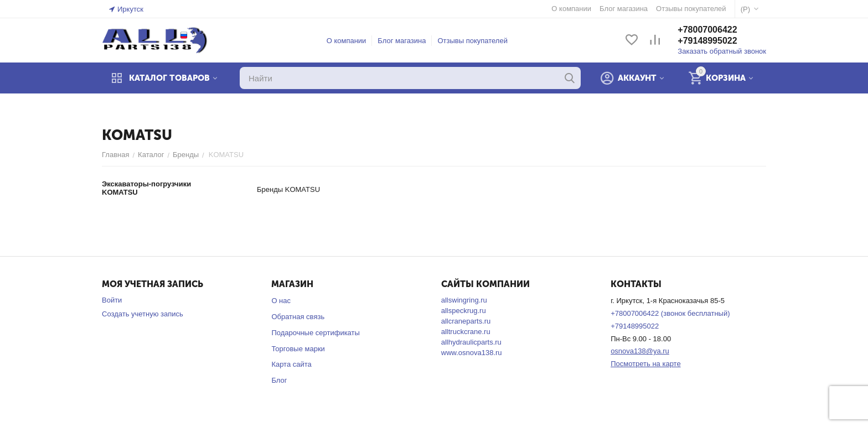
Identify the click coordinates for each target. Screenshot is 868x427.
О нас (281, 301)
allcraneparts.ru (466, 321)
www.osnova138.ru (472, 353)
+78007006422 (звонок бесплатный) (670, 313)
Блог (279, 380)
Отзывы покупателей (472, 41)
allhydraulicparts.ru (471, 342)
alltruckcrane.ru (466, 332)
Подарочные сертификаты (315, 333)
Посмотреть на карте (645, 364)
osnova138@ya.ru (640, 351)
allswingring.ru (464, 300)
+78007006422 (707, 30)
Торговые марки (298, 349)
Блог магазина (402, 41)
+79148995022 (707, 41)
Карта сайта (291, 364)
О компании (347, 41)
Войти (112, 300)
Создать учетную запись (143, 314)
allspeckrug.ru (464, 311)
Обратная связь (298, 317)
